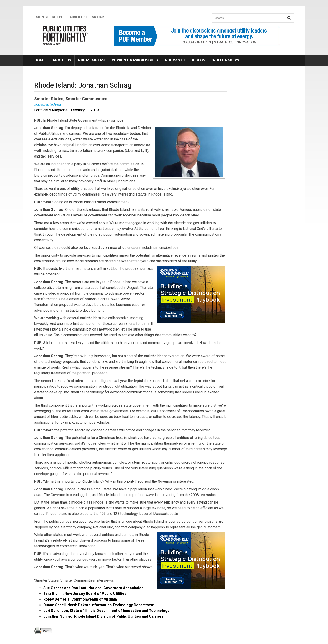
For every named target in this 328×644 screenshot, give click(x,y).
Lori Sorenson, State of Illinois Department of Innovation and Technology (106, 611)
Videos (199, 60)
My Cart (99, 17)
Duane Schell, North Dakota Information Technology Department (99, 605)
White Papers (226, 60)
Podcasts (175, 60)
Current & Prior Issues (135, 60)
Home (40, 60)
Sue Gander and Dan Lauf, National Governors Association (93, 588)
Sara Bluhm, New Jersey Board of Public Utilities (85, 594)
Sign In (42, 17)
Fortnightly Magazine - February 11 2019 (67, 110)
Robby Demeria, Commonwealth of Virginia (80, 599)
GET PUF (59, 17)
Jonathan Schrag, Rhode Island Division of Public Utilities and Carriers (103, 616)
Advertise (79, 17)
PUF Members (91, 60)
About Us (62, 60)
